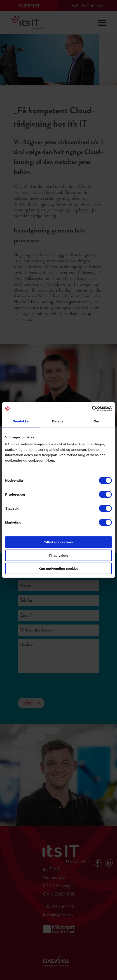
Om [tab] (96, 421)
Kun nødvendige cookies (58, 569)
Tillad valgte (58, 555)
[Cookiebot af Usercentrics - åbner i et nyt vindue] (92, 409)
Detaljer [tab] (58, 421)
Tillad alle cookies (58, 542)
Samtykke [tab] (21, 421)
